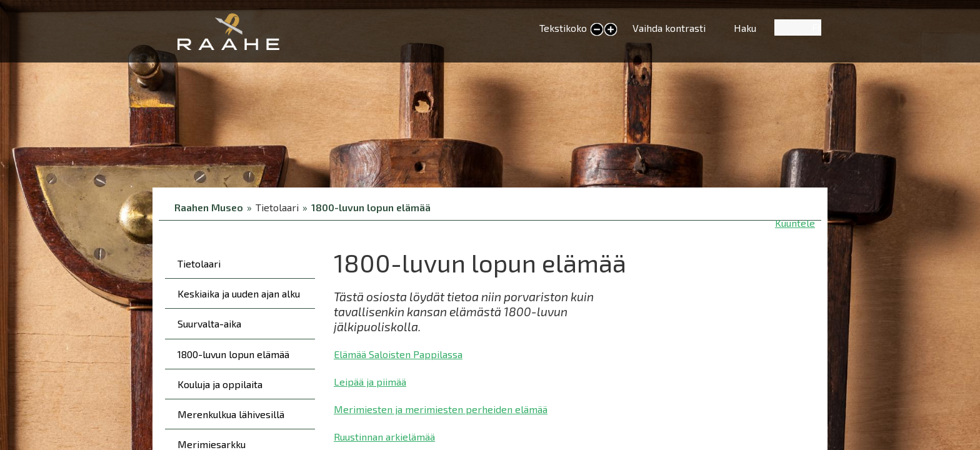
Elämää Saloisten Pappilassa (398, 354)
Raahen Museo (209, 207)
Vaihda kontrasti (669, 28)
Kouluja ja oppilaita (220, 384)
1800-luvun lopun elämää (371, 207)
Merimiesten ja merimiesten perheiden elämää (441, 409)
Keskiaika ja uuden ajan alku (239, 293)
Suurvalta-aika (209, 323)
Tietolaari (199, 263)
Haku (745, 28)
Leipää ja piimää (370, 382)
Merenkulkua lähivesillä (231, 414)
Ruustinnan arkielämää (384, 437)
